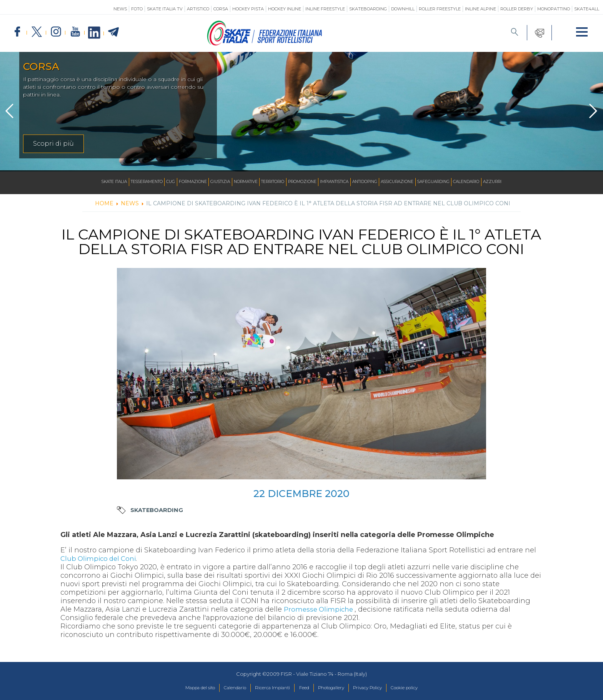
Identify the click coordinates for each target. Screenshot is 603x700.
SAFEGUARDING (454, 182)
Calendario (491, 182)
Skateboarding (368, 9)
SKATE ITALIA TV (165, 9)
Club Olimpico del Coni (100, 559)
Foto (137, 9)
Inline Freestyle (325, 9)
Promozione (304, 182)
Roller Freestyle (440, 9)
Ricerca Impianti (267, 688)
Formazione (177, 182)
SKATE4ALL (587, 9)
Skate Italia (87, 182)
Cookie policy (421, 688)
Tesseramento (125, 182)
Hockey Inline (285, 9)
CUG (153, 182)
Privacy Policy (377, 688)
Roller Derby (517, 9)
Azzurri (521, 182)
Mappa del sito (184, 688)
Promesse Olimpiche (321, 609)
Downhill (403, 9)
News (120, 9)
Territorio (269, 182)
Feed (304, 688)
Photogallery (335, 688)
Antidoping (376, 182)
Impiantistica (341, 182)
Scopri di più (53, 144)
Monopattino (554, 9)
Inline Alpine (481, 9)
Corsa (221, 9)
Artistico (198, 9)
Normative (237, 182)
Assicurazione (413, 182)
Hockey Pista (248, 9)
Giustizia (208, 182)
